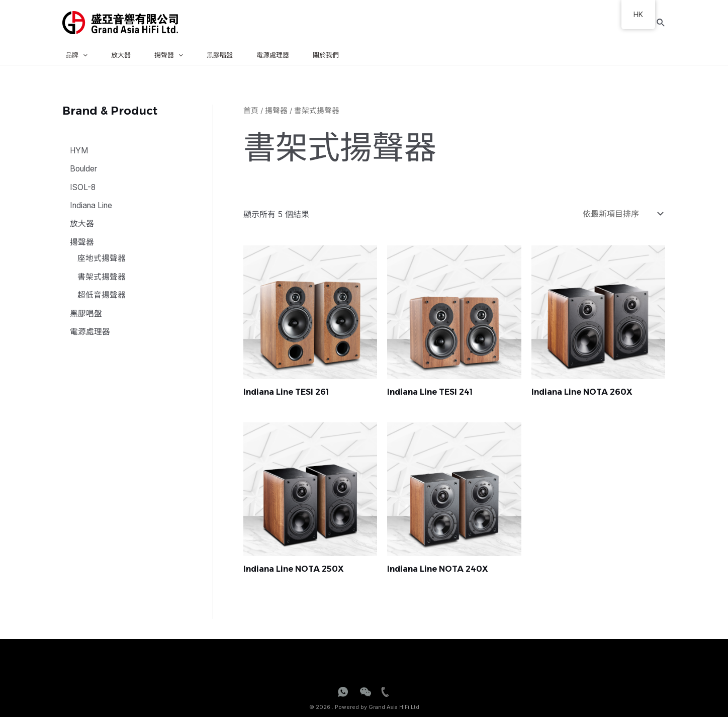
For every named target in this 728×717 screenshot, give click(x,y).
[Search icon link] (661, 23)
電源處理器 (273, 55)
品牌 (76, 55)
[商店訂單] (621, 213)
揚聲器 (169, 55)
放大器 (121, 55)
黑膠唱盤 (220, 55)
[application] (83, 55)
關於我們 (326, 55)
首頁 (251, 111)
